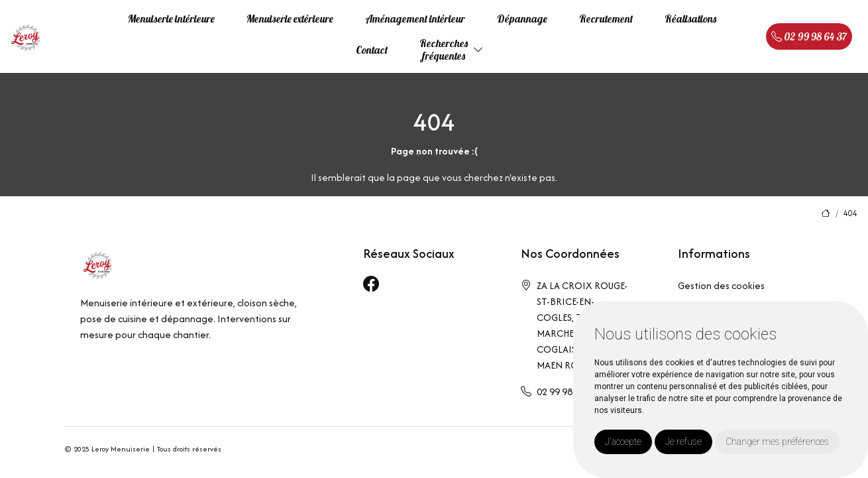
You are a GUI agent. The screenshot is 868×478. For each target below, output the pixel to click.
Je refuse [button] (683, 442)
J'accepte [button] (623, 442)
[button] (478, 50)
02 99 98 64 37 (809, 36)
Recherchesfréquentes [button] (444, 49)
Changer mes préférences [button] (777, 442)
